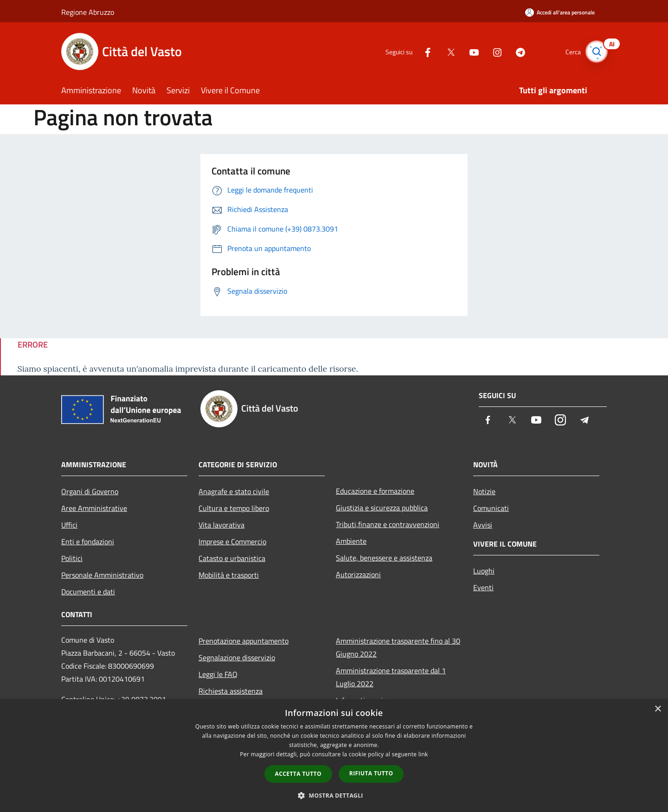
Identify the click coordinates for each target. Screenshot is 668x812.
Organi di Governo (90, 491)
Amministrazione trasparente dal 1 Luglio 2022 (391, 677)
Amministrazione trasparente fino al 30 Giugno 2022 (398, 647)
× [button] (658, 709)
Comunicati (491, 508)
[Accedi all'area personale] (560, 12)
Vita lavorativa (222, 525)
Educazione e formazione (375, 491)
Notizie (484, 491)
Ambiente (351, 541)
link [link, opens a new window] (423, 754)
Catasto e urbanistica (232, 558)
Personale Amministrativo (102, 575)
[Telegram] (513, 51)
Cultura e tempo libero (234, 508)
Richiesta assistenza (231, 691)
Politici (72, 558)
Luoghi (484, 571)
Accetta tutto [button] (298, 774)
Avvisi (483, 525)
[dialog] (334, 756)
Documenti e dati (88, 592)
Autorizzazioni (358, 574)
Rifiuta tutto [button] (371, 773)
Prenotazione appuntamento (244, 641)
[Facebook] (420, 51)
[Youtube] (467, 51)
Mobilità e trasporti (229, 575)
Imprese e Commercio (232, 541)
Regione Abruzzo (88, 12)
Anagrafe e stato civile (234, 491)
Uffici (69, 525)
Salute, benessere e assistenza (384, 558)
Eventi (483, 587)
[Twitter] (443, 51)
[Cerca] (596, 52)
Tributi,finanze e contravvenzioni (388, 524)
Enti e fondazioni (88, 541)
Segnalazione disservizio (237, 657)
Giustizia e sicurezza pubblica (382, 508)
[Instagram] (490, 51)
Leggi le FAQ (218, 674)
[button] (334, 795)
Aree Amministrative (94, 508)
